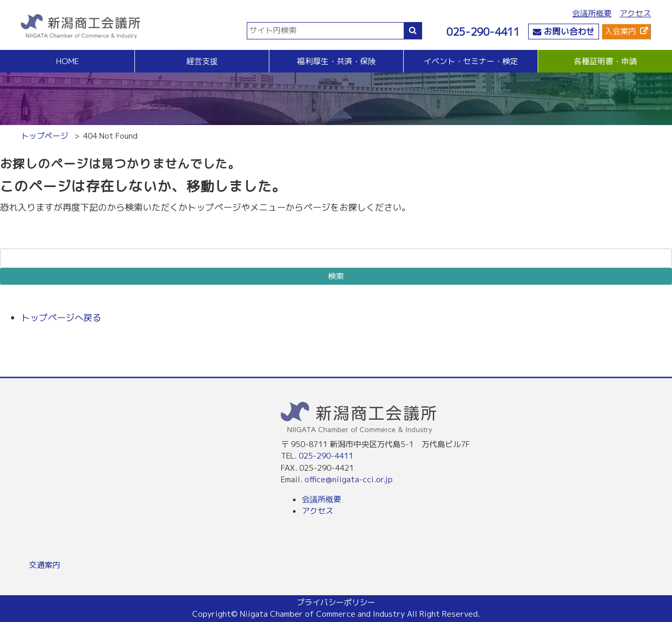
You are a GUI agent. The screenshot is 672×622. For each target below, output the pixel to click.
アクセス (635, 13)
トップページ (45, 136)
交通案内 (45, 565)
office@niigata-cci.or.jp (349, 479)
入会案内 (621, 31)
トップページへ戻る (61, 318)
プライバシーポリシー (336, 602)
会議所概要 (592, 13)
